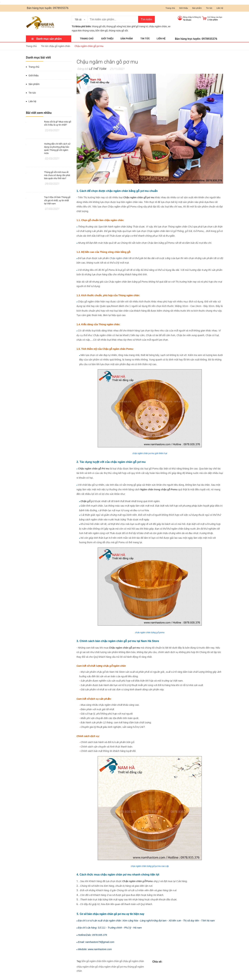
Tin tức (209, 8)
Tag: (79, 961)
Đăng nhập (187, 17)
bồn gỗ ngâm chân (92, 961)
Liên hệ (220, 8)
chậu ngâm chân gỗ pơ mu (113, 967)
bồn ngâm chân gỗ (112, 961)
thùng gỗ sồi (99, 26)
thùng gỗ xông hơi (116, 26)
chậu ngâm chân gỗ (87, 967)
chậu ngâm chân (158, 26)
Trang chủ (170, 8)
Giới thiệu (184, 8)
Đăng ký (198, 17)
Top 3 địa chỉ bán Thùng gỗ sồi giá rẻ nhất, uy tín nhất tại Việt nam (57, 200)
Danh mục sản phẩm (49, 39)
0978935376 (61, 8)
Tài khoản (187, 20)
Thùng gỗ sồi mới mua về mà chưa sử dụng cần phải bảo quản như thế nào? (57, 175)
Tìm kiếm (146, 19)
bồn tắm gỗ (102, 31)
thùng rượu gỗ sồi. (119, 31)
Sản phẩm (197, 8)
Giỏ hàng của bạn (215, 17)
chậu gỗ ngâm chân (133, 961)
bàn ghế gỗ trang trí (137, 26)
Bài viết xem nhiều (39, 113)
